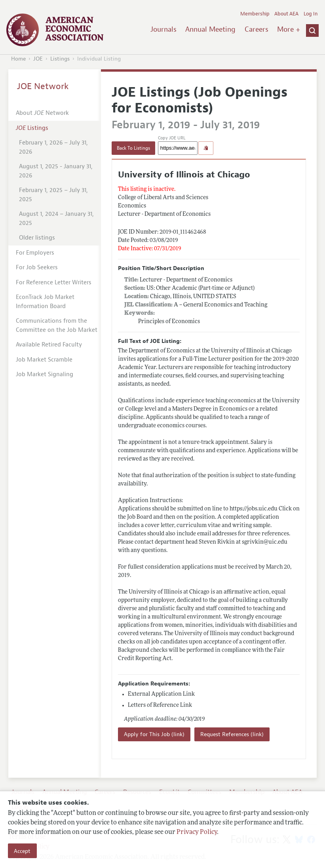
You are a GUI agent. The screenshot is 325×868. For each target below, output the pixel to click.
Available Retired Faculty (49, 345)
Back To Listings (133, 148)
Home (18, 59)
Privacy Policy (197, 832)
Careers (257, 29)
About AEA (286, 14)
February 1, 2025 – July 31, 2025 (53, 195)
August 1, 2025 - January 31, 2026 (56, 171)
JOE (38, 59)
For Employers (35, 253)
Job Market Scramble (44, 360)
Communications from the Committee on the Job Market (57, 325)
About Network (42, 113)
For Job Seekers (37, 267)
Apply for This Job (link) (154, 734)
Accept (22, 851)
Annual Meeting (210, 29)
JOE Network (43, 86)
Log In (311, 14)
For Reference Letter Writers (54, 283)
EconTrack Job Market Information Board (45, 302)
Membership (255, 14)
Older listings (37, 238)
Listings (60, 59)
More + (289, 29)
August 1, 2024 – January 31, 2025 (56, 219)
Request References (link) (232, 734)
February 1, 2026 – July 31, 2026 (53, 147)
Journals (163, 29)
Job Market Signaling (45, 374)
